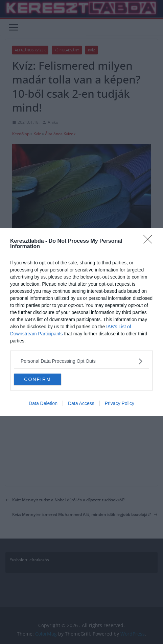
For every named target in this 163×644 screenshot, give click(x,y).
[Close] (150, 241)
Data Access (81, 403)
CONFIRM (37, 379)
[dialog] (81, 322)
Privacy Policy (120, 403)
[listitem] (81, 361)
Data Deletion (43, 403)
